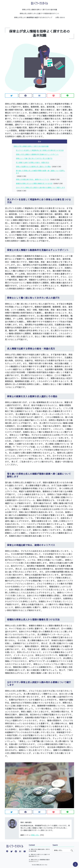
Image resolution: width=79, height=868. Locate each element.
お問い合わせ (60, 17)
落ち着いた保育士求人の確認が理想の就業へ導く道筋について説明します (40, 172)
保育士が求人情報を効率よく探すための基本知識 (39, 9)
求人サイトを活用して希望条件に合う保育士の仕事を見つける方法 (40, 150)
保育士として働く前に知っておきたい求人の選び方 (34, 158)
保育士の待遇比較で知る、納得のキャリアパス (33, 179)
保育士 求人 (35, 835)
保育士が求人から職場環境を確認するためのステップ (33, 17)
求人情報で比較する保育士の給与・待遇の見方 (33, 162)
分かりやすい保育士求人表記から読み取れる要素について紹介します (40, 187)
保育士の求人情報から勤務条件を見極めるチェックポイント (37, 154)
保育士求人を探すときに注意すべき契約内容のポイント (39, 13)
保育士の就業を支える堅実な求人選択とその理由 (33, 167)
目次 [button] (39, 141)
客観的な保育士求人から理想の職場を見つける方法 (34, 183)
